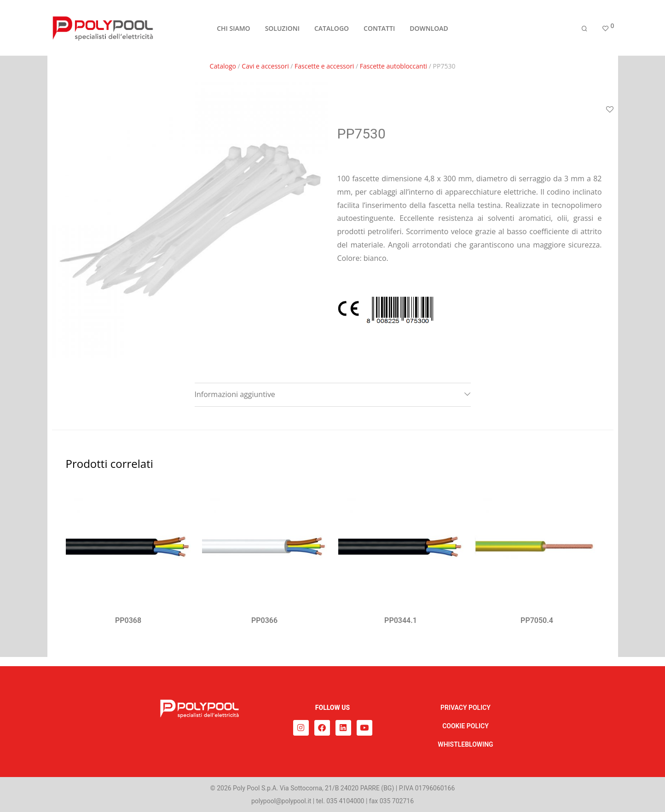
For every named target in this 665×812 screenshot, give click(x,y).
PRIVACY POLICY (465, 708)
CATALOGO (332, 28)
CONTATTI (379, 28)
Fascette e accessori (324, 66)
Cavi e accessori (265, 66)
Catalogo (223, 66)
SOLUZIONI (282, 28)
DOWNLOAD (429, 28)
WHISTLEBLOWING (465, 744)
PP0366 (264, 620)
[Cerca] (584, 29)
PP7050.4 (537, 620)
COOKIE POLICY (465, 726)
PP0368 (128, 620)
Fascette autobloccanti (393, 66)
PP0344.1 (401, 620)
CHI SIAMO (233, 28)
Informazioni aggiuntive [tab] (235, 394)
